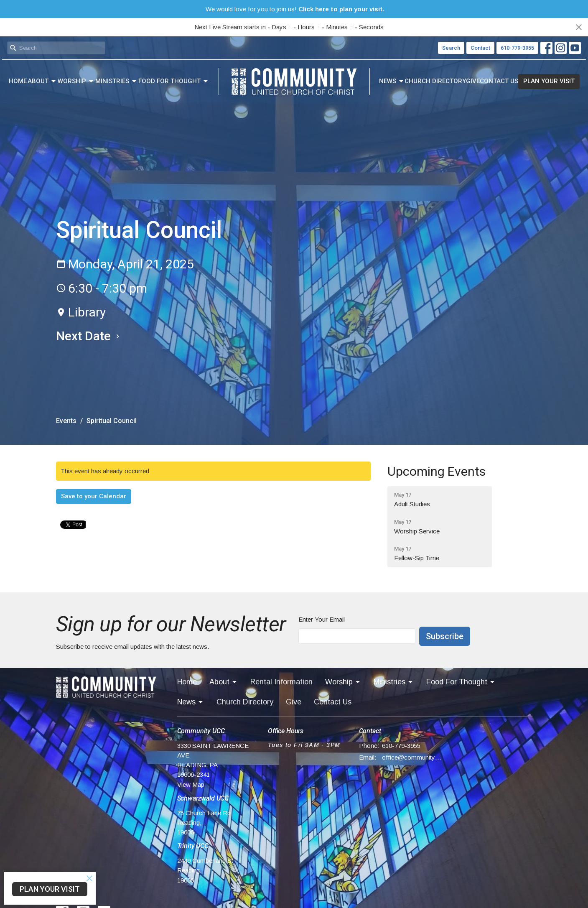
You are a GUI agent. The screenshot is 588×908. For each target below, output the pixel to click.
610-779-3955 (517, 48)
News (392, 82)
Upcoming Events (437, 471)
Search (451, 48)
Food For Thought (174, 82)
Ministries (116, 82)
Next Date (89, 336)
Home (18, 81)
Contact (480, 48)
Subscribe (445, 636)
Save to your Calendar (94, 496)
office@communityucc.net (412, 757)
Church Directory (435, 81)
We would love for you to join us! (295, 9)
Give (473, 81)
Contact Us (499, 81)
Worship (76, 82)
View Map (191, 784)
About (42, 82)
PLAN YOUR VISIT (549, 81)
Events (66, 421)
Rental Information (281, 682)
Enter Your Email (322, 619)
